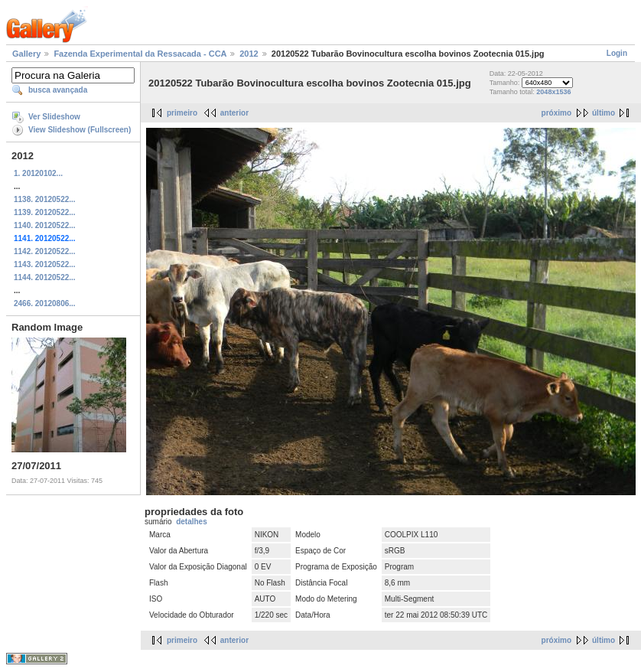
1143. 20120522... (45, 264)
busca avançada (58, 90)
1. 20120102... (38, 173)
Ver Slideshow (54, 117)
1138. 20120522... (45, 199)
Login (617, 53)
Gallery (26, 54)
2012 (249, 54)
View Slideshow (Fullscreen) (80, 130)
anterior (234, 113)
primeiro (182, 113)
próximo (556, 113)
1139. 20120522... (45, 212)
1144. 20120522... (45, 277)
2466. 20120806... (45, 303)
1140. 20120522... (45, 225)
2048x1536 (553, 92)
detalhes (192, 522)
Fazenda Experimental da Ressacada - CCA (140, 54)
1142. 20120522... (45, 251)
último (604, 113)
